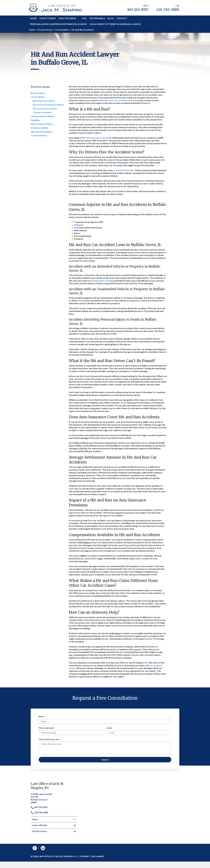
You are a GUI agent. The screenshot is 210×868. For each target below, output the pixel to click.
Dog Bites (36, 120)
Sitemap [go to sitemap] (84, 856)
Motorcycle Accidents (42, 124)
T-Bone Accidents (42, 112)
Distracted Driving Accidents (48, 105)
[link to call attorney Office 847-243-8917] (138, 8)
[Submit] (105, 760)
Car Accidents (38, 97)
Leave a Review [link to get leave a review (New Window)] (54, 825)
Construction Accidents (42, 116)
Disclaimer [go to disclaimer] (97, 856)
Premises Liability (40, 128)
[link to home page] (55, 7)
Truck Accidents (39, 135)
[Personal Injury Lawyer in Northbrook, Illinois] (58, 24)
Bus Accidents (38, 93)
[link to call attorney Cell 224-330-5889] (168, 8)
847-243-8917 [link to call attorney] (39, 807)
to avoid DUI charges (123, 170)
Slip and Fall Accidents (42, 132)
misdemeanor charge (102, 281)
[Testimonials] (97, 18)
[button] (78, 18)
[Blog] (111, 18)
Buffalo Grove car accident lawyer (117, 100)
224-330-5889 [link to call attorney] (39, 812)
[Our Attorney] (48, 18)
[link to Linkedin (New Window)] (43, 848)
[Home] (33, 18)
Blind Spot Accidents (44, 101)
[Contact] (122, 18)
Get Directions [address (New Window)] (54, 831)
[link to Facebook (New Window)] (35, 848)
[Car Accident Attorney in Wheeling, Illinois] (115, 24)
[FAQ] (84, 18)
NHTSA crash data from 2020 (97, 138)
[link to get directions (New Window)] (54, 798)
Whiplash (79, 225)
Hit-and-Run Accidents (45, 108)
